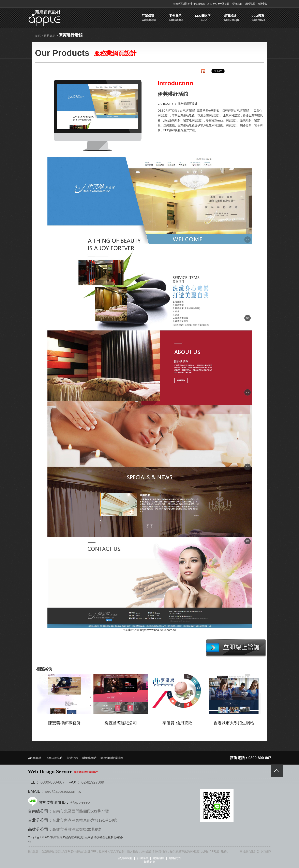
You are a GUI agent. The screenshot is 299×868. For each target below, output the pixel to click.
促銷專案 (245, 18)
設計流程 (73, 758)
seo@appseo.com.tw (63, 791)
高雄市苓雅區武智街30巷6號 (77, 829)
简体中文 (262, 4)
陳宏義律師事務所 (64, 723)
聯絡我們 (237, 4)
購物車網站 (89, 758)
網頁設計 (208, 18)
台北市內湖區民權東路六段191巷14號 (85, 820)
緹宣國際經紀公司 (121, 723)
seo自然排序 (55, 758)
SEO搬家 (227, 18)
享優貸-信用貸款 (177, 723)
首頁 (38, 35)
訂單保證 (154, 18)
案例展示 (172, 18)
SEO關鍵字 (190, 18)
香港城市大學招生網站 (234, 723)
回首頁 (226, 4)
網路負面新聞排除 (112, 758)
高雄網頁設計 (180, 4)
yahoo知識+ (35, 758)
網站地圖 (250, 4)
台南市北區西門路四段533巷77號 (81, 811)
